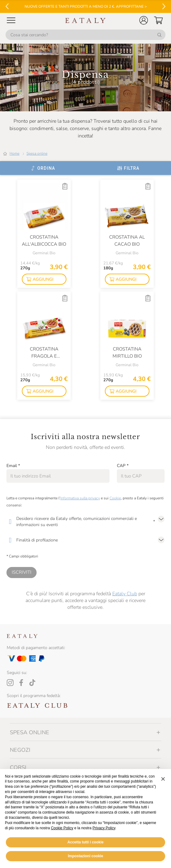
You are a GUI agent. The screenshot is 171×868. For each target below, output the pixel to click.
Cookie (115, 498)
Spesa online (37, 153)
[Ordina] (43, 168)
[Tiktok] (32, 683)
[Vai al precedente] (7, 6)
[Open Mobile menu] (11, 20)
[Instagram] (10, 683)
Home (14, 153)
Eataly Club (125, 594)
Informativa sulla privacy (80, 498)
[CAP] (141, 476)
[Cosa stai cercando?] (85, 35)
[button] (144, 20)
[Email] (58, 476)
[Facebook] (21, 683)
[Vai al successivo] (164, 6)
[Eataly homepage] (85, 20)
